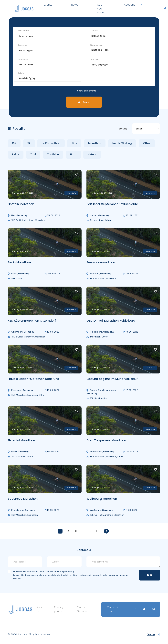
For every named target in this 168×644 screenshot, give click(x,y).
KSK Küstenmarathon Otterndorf (32, 321)
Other (147, 143)
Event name (23, 30)
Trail (33, 154)
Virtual (92, 154)
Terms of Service (83, 609)
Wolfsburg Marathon (102, 499)
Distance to (23, 60)
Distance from (97, 45)
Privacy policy (59, 609)
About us (40, 609)
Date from (95, 60)
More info (71, 193)
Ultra (73, 154)
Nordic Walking (122, 143)
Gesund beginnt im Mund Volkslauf (112, 379)
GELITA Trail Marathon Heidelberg (111, 321)
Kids (74, 143)
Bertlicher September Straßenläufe (112, 204)
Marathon (95, 143)
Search (84, 102)
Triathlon (53, 154)
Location (94, 30)
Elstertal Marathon (21, 440)
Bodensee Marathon (23, 499)
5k (29, 143)
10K (14, 143)
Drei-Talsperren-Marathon (106, 440)
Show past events (87, 91)
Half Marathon (51, 143)
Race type (22, 45)
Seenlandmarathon (101, 262)
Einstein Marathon (21, 204)
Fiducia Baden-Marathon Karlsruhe (33, 379)
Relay (16, 154)
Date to (21, 73)
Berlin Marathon (19, 262)
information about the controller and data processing (49, 571)
